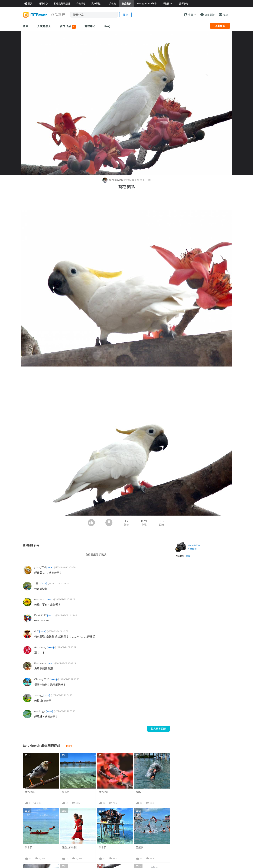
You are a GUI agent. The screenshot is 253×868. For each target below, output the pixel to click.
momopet (40, 599)
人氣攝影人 (44, 26)
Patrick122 (40, 615)
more (69, 746)
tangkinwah (113, 180)
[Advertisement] (126, 201)
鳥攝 (188, 556)
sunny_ (38, 695)
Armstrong (40, 647)
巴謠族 (140, 847)
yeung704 (40, 567)
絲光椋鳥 (30, 792)
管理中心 (90, 26)
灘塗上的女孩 (69, 847)
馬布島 (66, 792)
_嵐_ (37, 583)
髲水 (138, 792)
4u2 (36, 631)
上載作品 (220, 26)
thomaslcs (40, 663)
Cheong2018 (42, 679)
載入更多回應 (158, 729)
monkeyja (40, 711)
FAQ (107, 26)
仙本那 (28, 847)
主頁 (26, 26)
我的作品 (68, 27)
